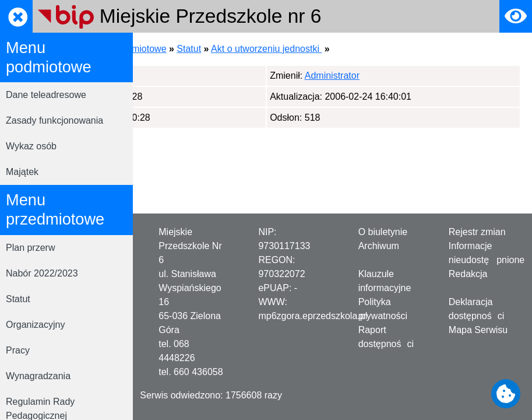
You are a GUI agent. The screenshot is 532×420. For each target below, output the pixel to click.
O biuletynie (383, 232)
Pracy (18, 350)
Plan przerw (30, 248)
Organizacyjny (35, 325)
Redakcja (468, 274)
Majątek (22, 172)
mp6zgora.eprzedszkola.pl (313, 316)
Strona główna (174, 49)
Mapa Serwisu (478, 330)
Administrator (203, 76)
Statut (18, 299)
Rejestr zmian (477, 232)
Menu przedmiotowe (256, 49)
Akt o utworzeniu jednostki (399, 49)
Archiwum (379, 246)
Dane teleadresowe (46, 95)
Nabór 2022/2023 (42, 273)
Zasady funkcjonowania (54, 120)
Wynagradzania (38, 376)
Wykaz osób (31, 146)
